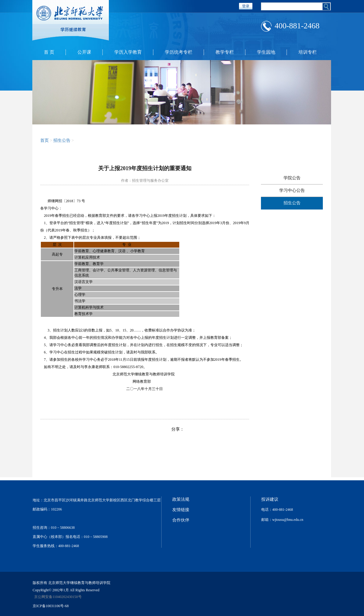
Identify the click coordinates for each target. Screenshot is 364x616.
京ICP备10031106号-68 (51, 606)
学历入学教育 (128, 52)
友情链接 (181, 510)
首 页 (49, 52)
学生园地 (266, 52)
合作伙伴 (181, 520)
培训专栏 (308, 52)
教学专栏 (225, 52)
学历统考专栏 (179, 52)
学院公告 (292, 178)
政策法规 (181, 499)
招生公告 (62, 140)
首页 (45, 140)
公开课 (84, 52)
